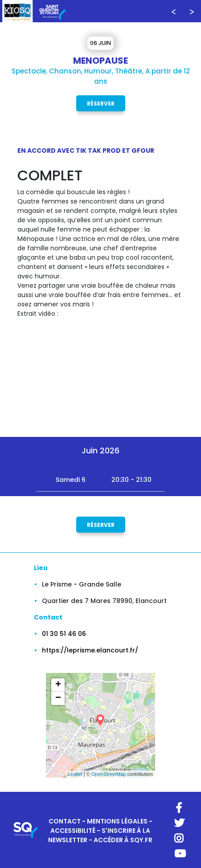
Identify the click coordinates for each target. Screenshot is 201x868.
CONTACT (65, 821)
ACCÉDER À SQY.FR (123, 840)
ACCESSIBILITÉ (73, 831)
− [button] (58, 698)
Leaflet (75, 774)
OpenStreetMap (109, 774)
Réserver (101, 103)
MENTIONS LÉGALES (117, 821)
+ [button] (58, 685)
